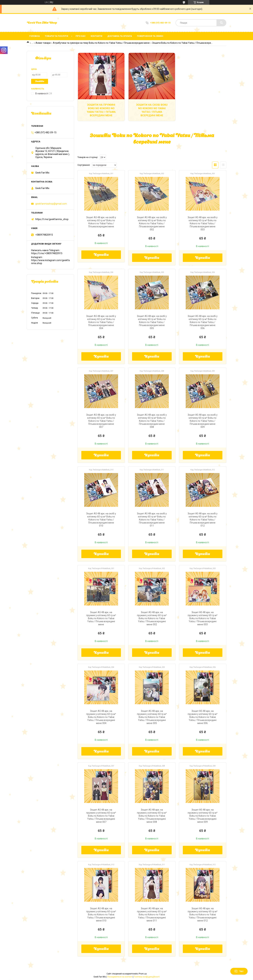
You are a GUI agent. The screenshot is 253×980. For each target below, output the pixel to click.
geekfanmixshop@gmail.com (51, 204)
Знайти (40, 81)
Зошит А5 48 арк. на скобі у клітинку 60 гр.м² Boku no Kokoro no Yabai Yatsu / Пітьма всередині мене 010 (101, 520)
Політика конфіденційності (147, 977)
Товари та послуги (56, 36)
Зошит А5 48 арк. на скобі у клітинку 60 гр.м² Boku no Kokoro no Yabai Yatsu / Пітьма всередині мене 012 (203, 520)
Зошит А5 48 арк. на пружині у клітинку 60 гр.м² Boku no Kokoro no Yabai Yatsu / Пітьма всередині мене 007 (101, 816)
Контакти (96, 36)
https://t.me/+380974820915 (47, 253)
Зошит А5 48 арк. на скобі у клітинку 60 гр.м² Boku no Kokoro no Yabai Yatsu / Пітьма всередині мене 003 (203, 223)
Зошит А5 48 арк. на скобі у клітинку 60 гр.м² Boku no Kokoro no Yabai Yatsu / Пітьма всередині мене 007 (101, 421)
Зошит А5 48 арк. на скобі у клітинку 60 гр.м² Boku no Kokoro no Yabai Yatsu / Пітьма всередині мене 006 (203, 322)
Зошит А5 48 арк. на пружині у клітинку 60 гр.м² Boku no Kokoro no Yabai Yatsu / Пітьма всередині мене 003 (203, 618)
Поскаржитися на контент (120, 977)
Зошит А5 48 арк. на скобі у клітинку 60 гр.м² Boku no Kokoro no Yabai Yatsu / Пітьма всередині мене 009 (203, 421)
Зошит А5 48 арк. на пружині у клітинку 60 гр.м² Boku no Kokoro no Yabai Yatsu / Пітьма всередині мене (101, 618)
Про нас (81, 36)
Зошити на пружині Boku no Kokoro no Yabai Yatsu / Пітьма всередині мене (101, 110)
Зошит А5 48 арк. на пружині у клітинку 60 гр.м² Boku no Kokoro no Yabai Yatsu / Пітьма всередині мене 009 (203, 816)
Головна (34, 36)
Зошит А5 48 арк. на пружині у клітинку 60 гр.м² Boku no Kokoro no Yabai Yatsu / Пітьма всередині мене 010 (101, 915)
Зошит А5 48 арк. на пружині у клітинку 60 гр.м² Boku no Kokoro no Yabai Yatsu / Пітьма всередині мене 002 (152, 618)
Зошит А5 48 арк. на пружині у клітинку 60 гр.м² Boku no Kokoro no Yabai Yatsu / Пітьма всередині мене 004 (101, 717)
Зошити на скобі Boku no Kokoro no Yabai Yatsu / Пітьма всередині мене (152, 110)
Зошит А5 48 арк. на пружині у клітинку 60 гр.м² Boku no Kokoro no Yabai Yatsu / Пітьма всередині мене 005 (152, 717)
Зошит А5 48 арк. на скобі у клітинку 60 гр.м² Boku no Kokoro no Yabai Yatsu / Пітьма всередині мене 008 (152, 421)
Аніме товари (43, 43)
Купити (101, 255)
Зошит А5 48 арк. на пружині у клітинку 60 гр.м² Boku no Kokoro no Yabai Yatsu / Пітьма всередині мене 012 (203, 915)
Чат (239, 971)
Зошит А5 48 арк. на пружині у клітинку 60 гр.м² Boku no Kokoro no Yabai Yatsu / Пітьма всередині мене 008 (152, 816)
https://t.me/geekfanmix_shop (52, 219)
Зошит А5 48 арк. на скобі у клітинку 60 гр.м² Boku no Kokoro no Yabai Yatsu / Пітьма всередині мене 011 (152, 520)
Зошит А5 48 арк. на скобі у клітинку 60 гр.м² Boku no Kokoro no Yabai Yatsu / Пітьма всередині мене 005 (152, 322)
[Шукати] (221, 23)
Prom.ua (143, 974)
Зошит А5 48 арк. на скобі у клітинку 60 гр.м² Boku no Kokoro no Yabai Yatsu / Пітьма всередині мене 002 (152, 223)
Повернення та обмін (150, 36)
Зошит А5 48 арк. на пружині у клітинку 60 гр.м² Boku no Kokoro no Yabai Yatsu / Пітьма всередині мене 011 (152, 915)
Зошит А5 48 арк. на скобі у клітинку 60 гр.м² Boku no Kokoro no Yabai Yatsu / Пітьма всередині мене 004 (101, 322)
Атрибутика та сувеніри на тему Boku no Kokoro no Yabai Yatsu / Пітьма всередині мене (101, 43)
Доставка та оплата (120, 36)
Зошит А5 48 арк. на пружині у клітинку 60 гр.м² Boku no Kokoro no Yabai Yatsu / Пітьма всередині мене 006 (203, 717)
